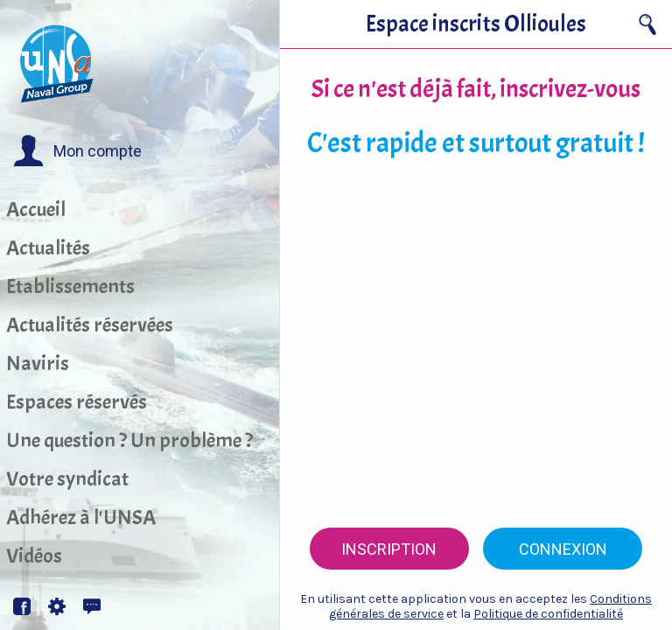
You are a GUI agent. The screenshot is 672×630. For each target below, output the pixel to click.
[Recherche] (647, 24)
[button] (77, 151)
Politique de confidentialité (548, 614)
